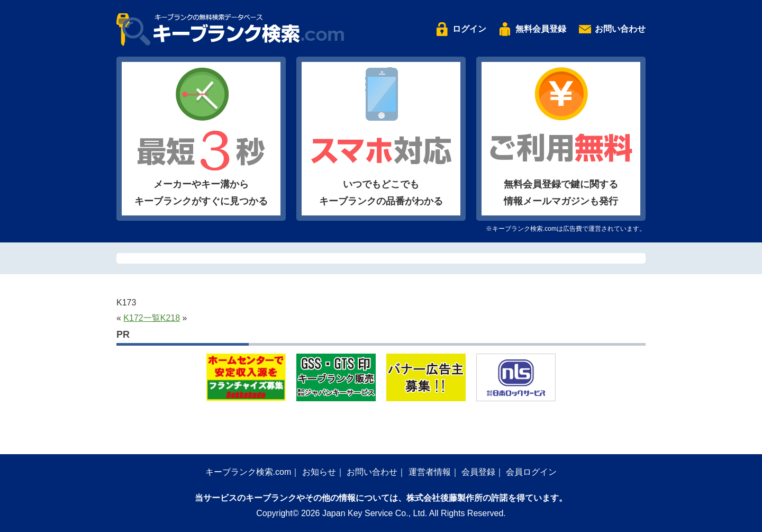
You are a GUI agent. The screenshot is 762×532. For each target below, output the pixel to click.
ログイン (469, 29)
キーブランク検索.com (248, 472)
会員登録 (478, 472)
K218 (170, 318)
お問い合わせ (620, 29)
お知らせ (319, 472)
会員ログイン (531, 472)
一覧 (152, 318)
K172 (133, 318)
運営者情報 (430, 472)
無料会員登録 (541, 29)
